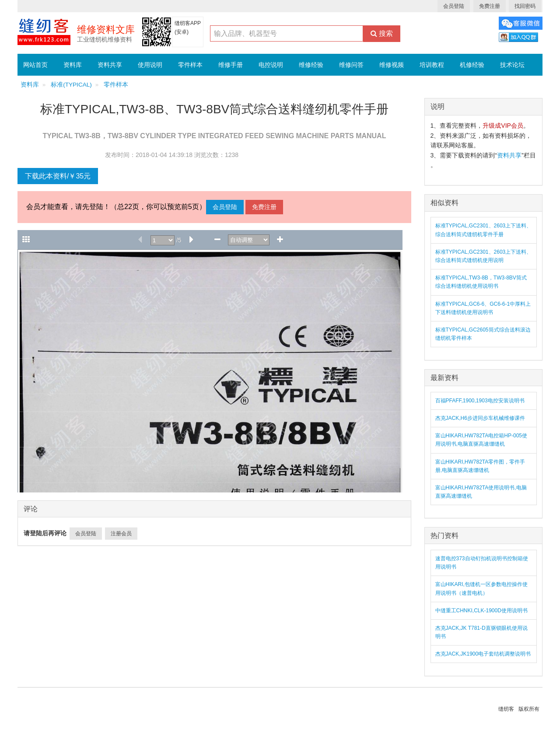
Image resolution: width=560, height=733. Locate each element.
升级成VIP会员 (503, 126)
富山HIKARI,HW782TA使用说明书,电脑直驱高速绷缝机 (481, 492)
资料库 (73, 65)
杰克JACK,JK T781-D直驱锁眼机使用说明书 (481, 632)
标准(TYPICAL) (71, 85)
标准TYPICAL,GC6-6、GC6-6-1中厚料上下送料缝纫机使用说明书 (483, 308)
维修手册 (231, 65)
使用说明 (150, 65)
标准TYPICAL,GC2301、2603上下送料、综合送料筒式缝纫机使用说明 (484, 256)
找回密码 (525, 6)
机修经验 (472, 65)
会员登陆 (454, 6)
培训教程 (432, 65)
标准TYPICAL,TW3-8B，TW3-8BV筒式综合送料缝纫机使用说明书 (481, 282)
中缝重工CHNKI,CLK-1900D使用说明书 (481, 611)
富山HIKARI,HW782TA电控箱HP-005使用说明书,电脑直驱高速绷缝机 (481, 440)
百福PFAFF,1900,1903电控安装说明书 (480, 401)
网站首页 (35, 65)
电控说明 (271, 65)
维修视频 (392, 65)
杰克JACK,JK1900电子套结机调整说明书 (483, 654)
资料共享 (110, 65)
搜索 (382, 33)
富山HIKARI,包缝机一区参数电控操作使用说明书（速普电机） (481, 588)
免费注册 (490, 6)
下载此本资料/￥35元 (58, 176)
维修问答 (351, 65)
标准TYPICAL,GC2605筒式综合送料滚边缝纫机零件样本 (483, 334)
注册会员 (121, 534)
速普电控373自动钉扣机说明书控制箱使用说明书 (482, 563)
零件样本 (190, 65)
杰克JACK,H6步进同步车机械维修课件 (480, 418)
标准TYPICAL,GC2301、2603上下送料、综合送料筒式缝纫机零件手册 (484, 230)
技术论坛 (512, 65)
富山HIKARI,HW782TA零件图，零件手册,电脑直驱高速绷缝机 (480, 466)
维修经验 (311, 65)
